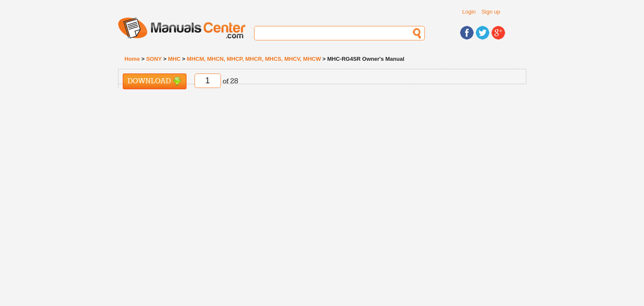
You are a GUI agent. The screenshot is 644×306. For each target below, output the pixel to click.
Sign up (491, 12)
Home (132, 59)
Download (155, 81)
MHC (174, 59)
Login (469, 12)
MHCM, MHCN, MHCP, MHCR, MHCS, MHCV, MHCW (254, 59)
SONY (154, 59)
